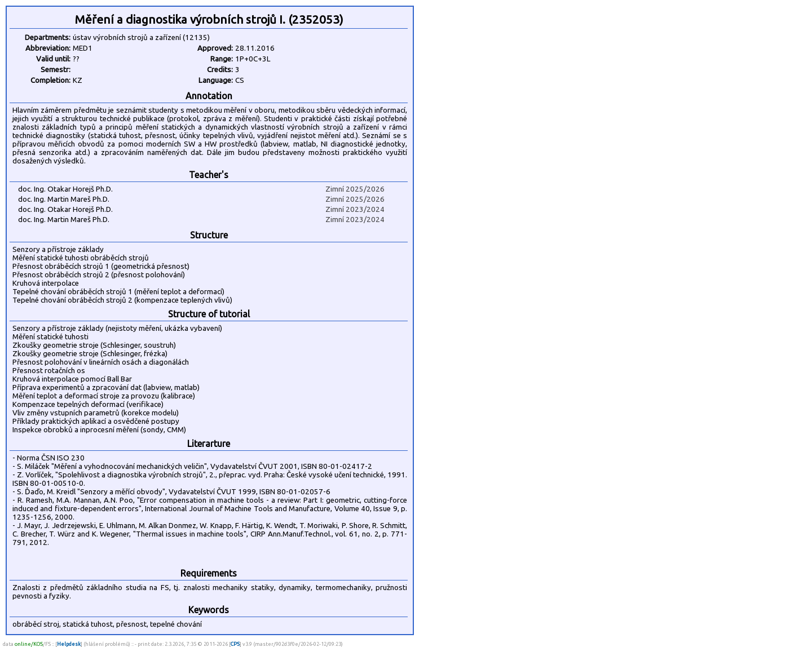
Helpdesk (69, 644)
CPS (235, 644)
